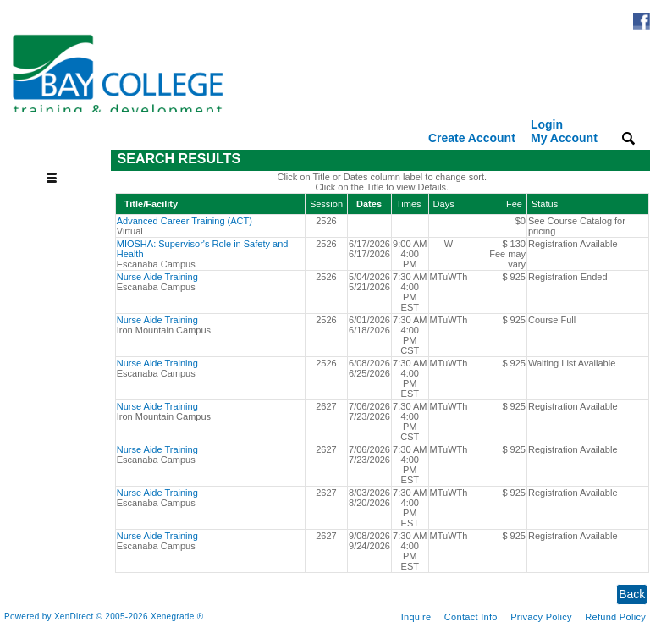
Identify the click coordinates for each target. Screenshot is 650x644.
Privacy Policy (541, 617)
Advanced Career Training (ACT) (185, 221)
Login (564, 131)
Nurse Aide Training (157, 277)
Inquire (416, 617)
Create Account (472, 138)
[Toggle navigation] (58, 160)
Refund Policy (615, 617)
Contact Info (471, 617)
